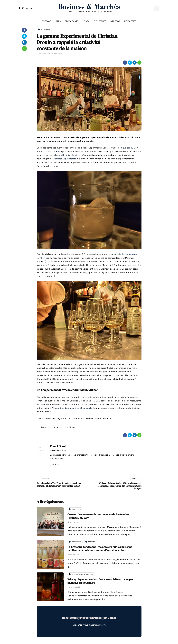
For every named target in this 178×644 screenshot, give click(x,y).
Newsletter (130, 21)
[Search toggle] (157, 9)
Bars (58, 21)
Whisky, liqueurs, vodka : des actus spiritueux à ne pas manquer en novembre (100, 581)
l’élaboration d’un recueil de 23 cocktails (72, 408)
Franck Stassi (58, 446)
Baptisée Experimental (65, 159)
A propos (115, 21)
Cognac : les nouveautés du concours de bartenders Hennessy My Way (98, 516)
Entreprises (100, 21)
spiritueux (71, 427)
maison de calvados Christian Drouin (60, 155)
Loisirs (86, 21)
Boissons (47, 21)
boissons (43, 427)
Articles (56, 464)
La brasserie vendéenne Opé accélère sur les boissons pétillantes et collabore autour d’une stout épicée (100, 549)
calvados (57, 427)
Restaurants (72, 21)
